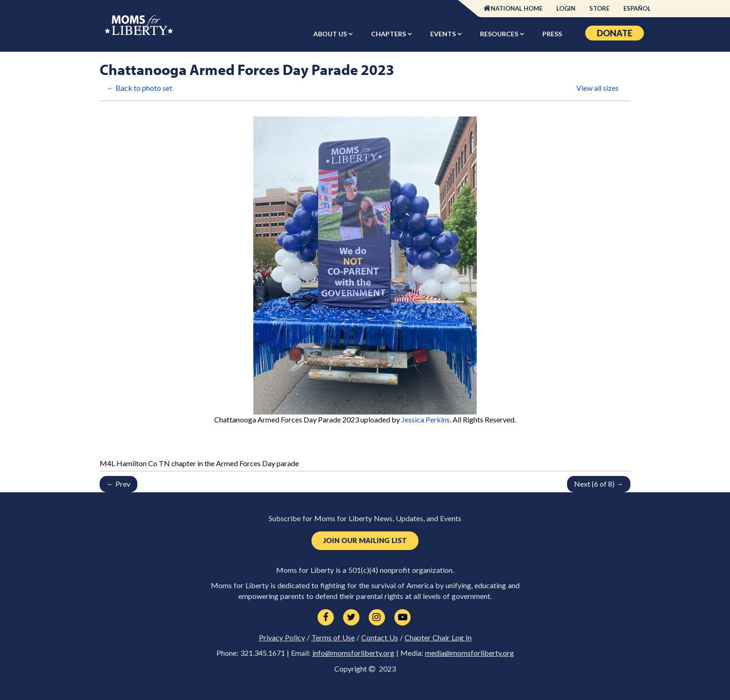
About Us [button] (331, 34)
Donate (615, 33)
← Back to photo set (139, 88)
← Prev (118, 484)
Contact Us (380, 638)
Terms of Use (333, 638)
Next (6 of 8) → (599, 484)
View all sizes (598, 88)
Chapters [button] (389, 34)
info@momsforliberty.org (353, 653)
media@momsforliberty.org (470, 653)
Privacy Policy (282, 638)
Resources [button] (500, 34)
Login (566, 8)
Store (599, 8)
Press (552, 34)
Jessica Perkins (426, 419)
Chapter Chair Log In (438, 638)
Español (637, 8)
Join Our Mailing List (365, 540)
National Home (517, 8)
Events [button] (444, 34)
